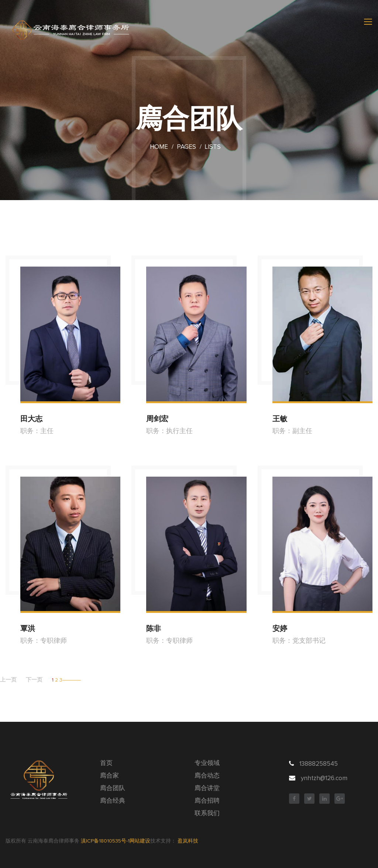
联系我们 (207, 814)
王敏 (280, 419)
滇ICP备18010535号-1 (105, 841)
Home (159, 147)
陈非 (154, 628)
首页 (106, 763)
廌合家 (109, 776)
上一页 (8, 680)
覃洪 (28, 628)
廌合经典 (113, 801)
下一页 (34, 680)
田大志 (31, 419)
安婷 (280, 628)
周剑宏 (157, 419)
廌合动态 (207, 776)
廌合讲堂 (207, 788)
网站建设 (140, 841)
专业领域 (207, 763)
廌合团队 (113, 788)
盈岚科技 (188, 841)
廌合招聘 (207, 801)
